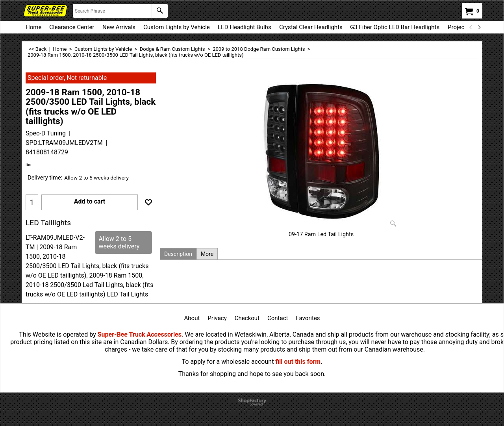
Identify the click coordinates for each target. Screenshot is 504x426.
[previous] (471, 27)
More (207, 254)
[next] (479, 27)
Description (178, 254)
